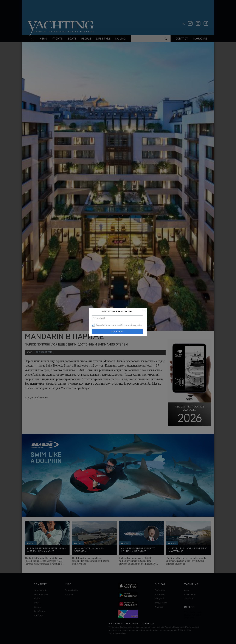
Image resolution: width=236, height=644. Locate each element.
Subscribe (117, 331)
